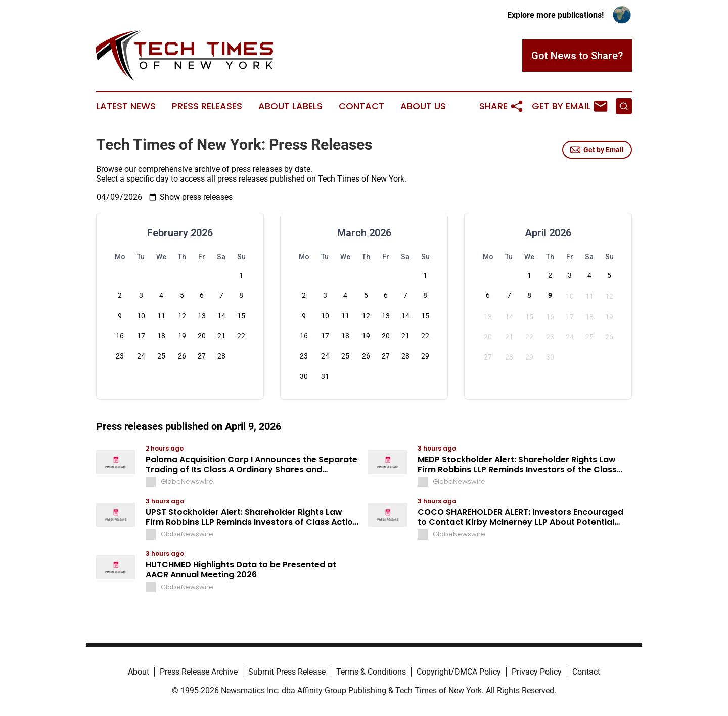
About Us (423, 106)
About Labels (290, 106)
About (139, 672)
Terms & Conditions (371, 672)
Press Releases (207, 106)
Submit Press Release (287, 672)
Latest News (126, 106)
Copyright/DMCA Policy (459, 672)
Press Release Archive (199, 672)
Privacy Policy (537, 672)
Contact (361, 106)
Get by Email (597, 150)
